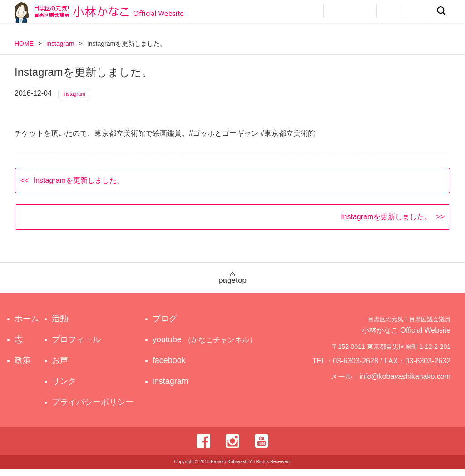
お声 (389, 11)
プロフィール (350, 11)
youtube (206, 346)
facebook (177, 367)
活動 (308, 11)
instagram (60, 44)
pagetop (232, 285)
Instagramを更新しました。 (79, 187)
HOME (24, 44)
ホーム (27, 325)
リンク (416, 11)
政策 (277, 11)
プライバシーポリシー (95, 409)
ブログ (173, 325)
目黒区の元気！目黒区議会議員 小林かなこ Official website (99, 12)
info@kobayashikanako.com (411, 387)
